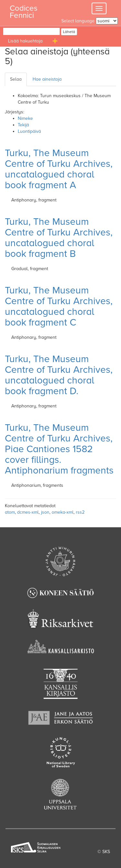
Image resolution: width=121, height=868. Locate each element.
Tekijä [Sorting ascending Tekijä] (23, 125)
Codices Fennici (24, 10)
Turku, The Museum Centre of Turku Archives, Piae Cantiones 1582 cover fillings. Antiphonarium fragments (59, 449)
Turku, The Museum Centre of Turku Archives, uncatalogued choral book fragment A (59, 169)
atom (10, 512)
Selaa (16, 79)
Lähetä (69, 32)
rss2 (80, 512)
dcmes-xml (28, 512)
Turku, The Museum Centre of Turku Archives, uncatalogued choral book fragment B (59, 238)
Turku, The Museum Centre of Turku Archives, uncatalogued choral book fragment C (59, 306)
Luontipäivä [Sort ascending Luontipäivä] (29, 131)
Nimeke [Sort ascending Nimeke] (25, 118)
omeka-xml (63, 512)
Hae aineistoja (47, 79)
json (45, 512)
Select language (78, 21)
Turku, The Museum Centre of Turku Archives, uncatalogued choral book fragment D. (59, 375)
